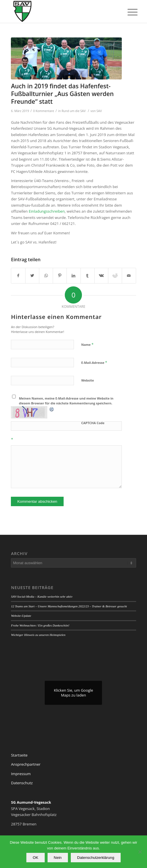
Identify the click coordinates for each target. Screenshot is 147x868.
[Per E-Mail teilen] (129, 276)
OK (35, 858)
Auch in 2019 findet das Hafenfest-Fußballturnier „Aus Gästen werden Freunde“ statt (62, 94)
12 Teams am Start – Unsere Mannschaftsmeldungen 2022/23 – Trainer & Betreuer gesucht (69, 606)
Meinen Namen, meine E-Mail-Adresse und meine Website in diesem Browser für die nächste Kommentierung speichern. (66, 401)
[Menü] (128, 12)
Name (87, 344)
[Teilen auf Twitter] (32, 276)
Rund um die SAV (74, 111)
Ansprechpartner (26, 764)
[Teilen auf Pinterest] (60, 276)
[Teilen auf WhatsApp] (46, 276)
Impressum (21, 774)
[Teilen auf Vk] (101, 276)
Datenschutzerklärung (96, 858)
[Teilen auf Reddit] (115, 276)
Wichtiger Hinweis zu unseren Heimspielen (38, 635)
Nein (58, 858)
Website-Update (21, 616)
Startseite (19, 755)
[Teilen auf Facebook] (18, 276)
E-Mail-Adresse (94, 362)
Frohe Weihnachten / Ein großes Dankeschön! (40, 625)
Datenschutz (22, 783)
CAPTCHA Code (93, 423)
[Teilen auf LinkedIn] (73, 276)
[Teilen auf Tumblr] (88, 276)
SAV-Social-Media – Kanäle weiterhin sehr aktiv (42, 596)
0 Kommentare (44, 111)
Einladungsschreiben (47, 211)
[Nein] (140, 852)
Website (87, 380)
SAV (99, 111)
